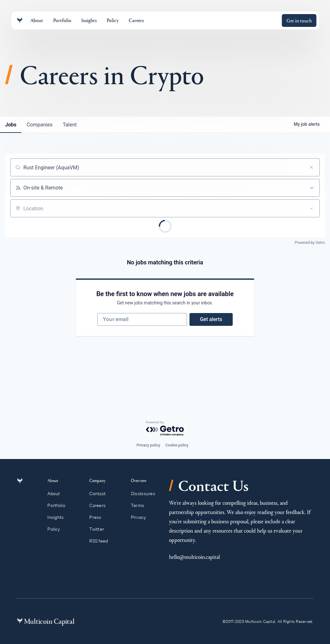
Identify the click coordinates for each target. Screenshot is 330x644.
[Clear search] (311, 167)
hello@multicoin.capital (194, 557)
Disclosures (146, 494)
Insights (59, 517)
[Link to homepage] (20, 20)
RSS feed (102, 541)
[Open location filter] (311, 208)
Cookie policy (177, 445)
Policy (57, 529)
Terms (141, 505)
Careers (100, 505)
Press (98, 517)
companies (40, 125)
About (57, 494)
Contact (100, 494)
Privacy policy (148, 445)
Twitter (100, 529)
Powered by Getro (310, 243)
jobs (11, 125)
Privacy (141, 517)
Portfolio (60, 505)
